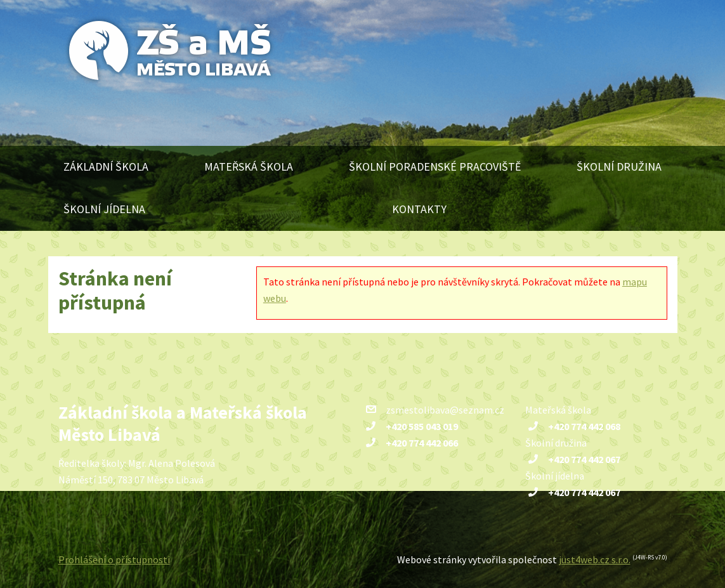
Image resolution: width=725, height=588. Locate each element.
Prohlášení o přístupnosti (114, 559)
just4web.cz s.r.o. (595, 559)
